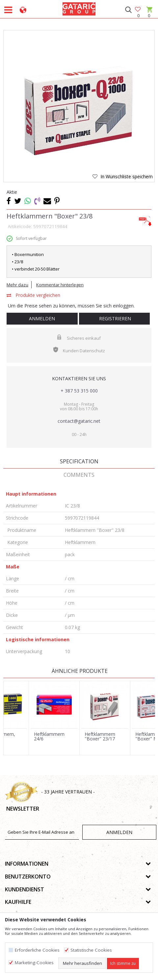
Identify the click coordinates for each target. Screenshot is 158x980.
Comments (79, 475)
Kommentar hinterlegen (60, 285)
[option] (79, 106)
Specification (79, 461)
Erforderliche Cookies (37, 950)
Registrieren (114, 318)
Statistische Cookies (91, 950)
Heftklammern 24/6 (49, 736)
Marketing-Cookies (34, 963)
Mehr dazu (17, 285)
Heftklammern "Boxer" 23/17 (100, 736)
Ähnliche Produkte (79, 671)
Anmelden (42, 318)
